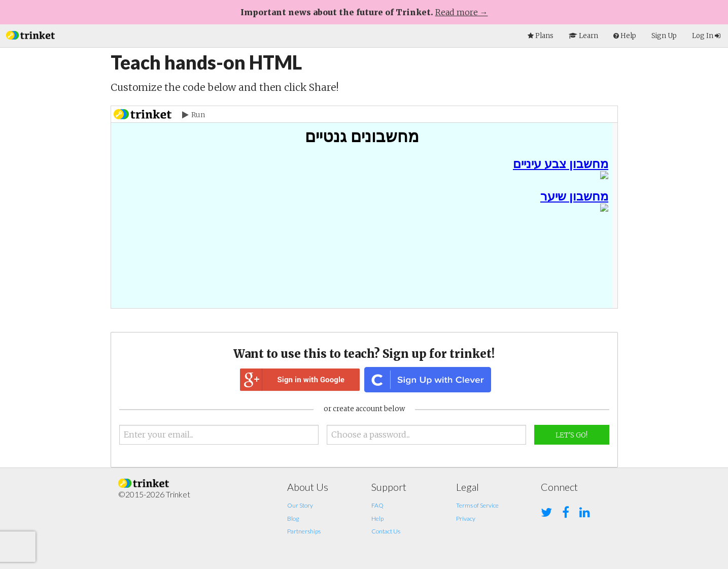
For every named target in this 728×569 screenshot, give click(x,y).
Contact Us (386, 531)
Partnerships (304, 531)
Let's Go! (571, 435)
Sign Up (664, 36)
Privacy (466, 518)
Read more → (462, 12)
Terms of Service (477, 505)
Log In (706, 36)
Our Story (300, 505)
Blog (293, 518)
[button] (30, 34)
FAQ (377, 505)
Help (377, 518)
